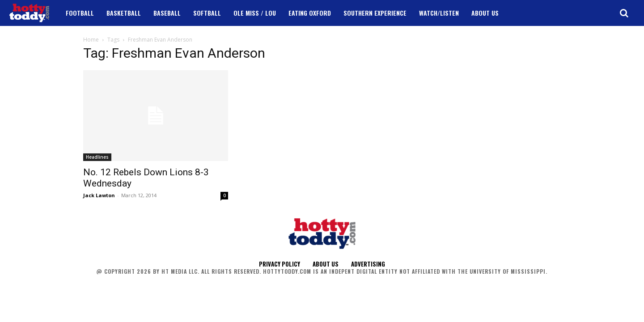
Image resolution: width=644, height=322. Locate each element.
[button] (624, 13)
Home (91, 40)
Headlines (97, 157)
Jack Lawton (99, 195)
